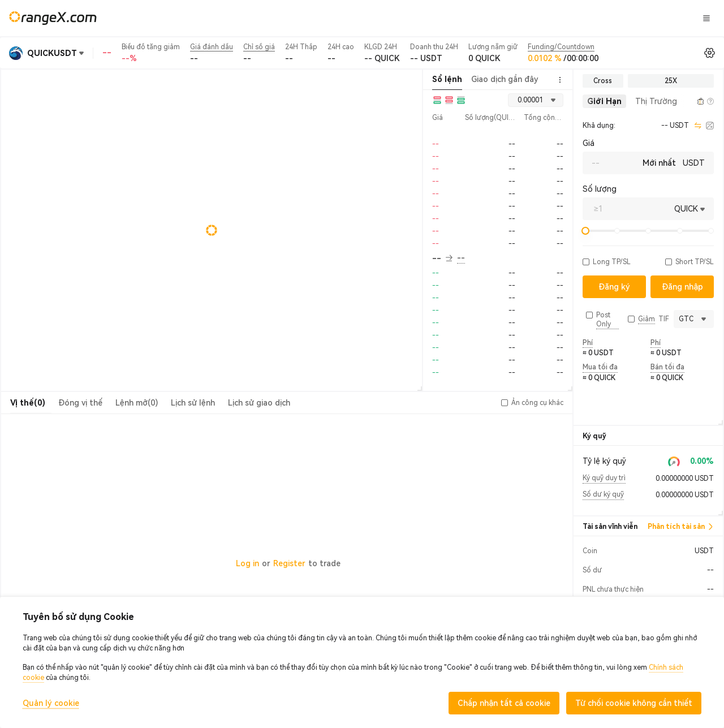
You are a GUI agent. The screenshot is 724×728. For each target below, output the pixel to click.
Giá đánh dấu (212, 47)
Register (289, 563)
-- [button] (442, 259)
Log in (247, 563)
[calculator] (710, 126)
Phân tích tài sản (681, 527)
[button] (688, 101)
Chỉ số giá (259, 47)
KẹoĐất (465, 18)
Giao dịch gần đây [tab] (505, 79)
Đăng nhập (559, 18)
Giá (589, 143)
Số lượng (600, 189)
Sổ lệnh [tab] (447, 79)
